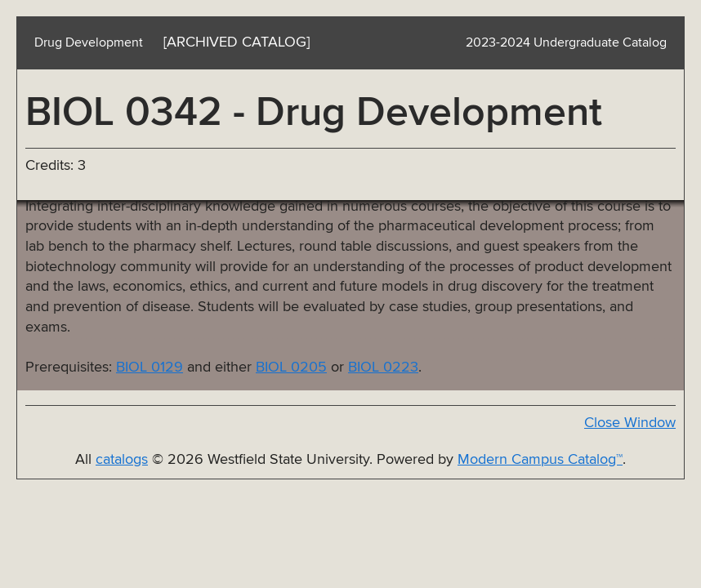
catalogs (122, 460)
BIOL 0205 (291, 367)
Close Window (630, 423)
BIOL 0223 (383, 367)
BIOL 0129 (150, 367)
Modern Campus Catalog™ (540, 460)
